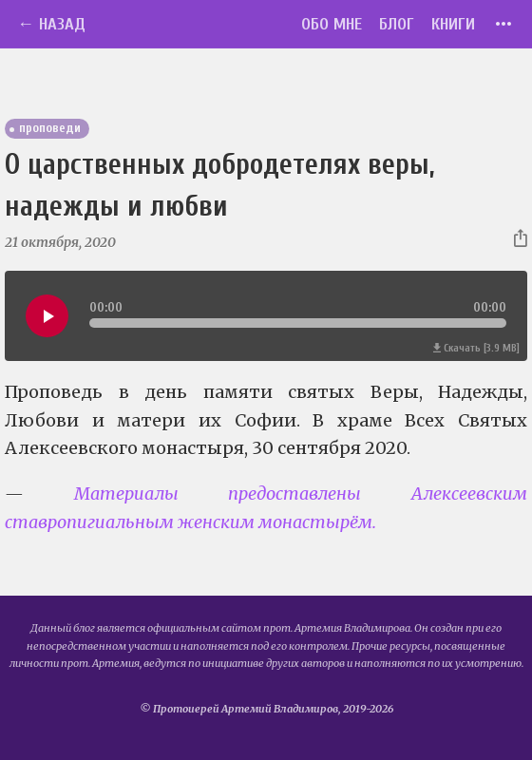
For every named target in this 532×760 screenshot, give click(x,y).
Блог (397, 24)
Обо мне (332, 24)
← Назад (51, 24)
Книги (453, 24)
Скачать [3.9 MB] (476, 348)
